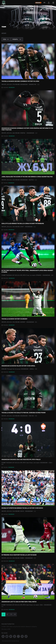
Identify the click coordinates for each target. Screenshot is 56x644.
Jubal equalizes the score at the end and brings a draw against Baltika (28, 158)
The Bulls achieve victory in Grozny (28, 300)
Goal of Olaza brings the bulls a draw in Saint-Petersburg (28, 205)
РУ (44, 3)
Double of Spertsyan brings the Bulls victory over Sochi (28, 489)
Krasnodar (12, 87)
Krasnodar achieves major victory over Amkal (28, 347)
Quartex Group (15, 641)
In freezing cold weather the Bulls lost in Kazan (28, 536)
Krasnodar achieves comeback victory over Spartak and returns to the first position (28, 110)
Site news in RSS (6, 629)
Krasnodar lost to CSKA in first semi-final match (28, 583)
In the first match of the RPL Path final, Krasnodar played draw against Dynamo (28, 253)
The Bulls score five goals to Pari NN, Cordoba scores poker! (28, 394)
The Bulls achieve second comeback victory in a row (28, 63)
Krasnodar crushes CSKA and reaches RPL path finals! (28, 441)
